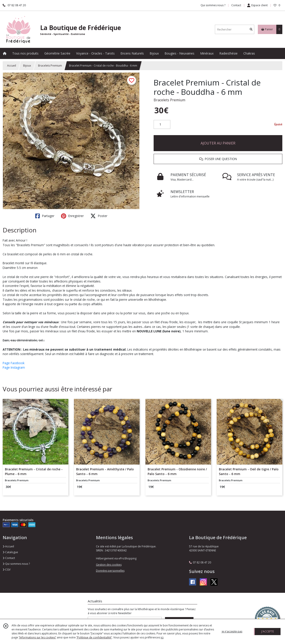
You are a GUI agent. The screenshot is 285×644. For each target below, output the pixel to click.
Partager (45, 216)
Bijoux (27, 66)
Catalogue (10, 552)
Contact (236, 5)
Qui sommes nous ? (16, 564)
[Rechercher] (251, 29)
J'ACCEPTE (268, 631)
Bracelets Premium (50, 66)
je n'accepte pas (232, 631)
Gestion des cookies (109, 565)
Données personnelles (110, 571)
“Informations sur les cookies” (37, 637)
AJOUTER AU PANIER (218, 143)
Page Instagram (14, 367)
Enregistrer (72, 216)
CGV (7, 570)
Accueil (12, 66)
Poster (99, 216)
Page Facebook (14, 363)
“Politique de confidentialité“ (94, 637)
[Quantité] (162, 124)
